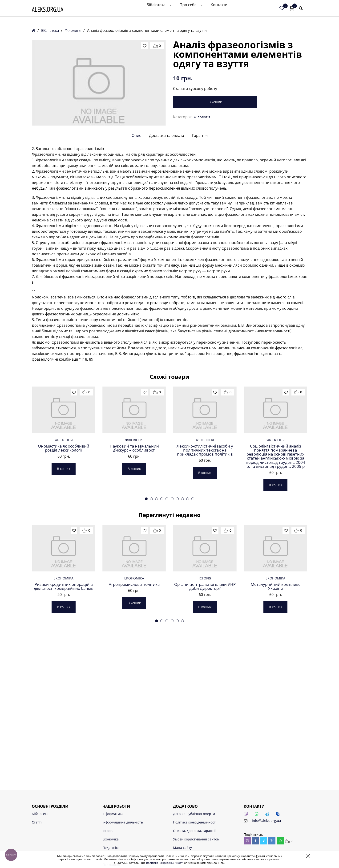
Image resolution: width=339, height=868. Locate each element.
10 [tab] (193, 568)
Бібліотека (203, 11)
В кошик (199, 102)
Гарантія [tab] (200, 167)
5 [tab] (167, 568)
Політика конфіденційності (195, 822)
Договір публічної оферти (194, 814)
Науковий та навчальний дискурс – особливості (134, 505)
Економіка (64, 672)
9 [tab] (188, 568)
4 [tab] (162, 568)
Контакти (259, 11)
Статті (37, 822)
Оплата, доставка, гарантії (194, 831)
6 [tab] (172, 568)
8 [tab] (182, 568)
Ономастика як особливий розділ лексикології (64, 505)
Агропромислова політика (134, 678)
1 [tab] (146, 568)
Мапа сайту (182, 848)
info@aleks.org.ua (268, 821)
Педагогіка (111, 848)
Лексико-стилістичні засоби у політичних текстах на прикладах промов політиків (205, 509)
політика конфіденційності (165, 863)
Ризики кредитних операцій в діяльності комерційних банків (64, 683)
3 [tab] (157, 568)
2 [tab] (151, 568)
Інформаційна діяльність (123, 822)
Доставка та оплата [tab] (167, 167)
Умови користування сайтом (196, 839)
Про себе (233, 11)
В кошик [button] (64, 526)
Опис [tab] (136, 167)
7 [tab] (177, 568)
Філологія (75, 30)
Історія (205, 672)
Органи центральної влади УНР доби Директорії (205, 681)
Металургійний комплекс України (275, 681)
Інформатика (113, 814)
